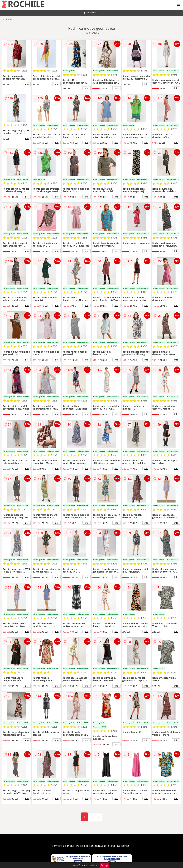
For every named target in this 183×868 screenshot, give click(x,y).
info (27, 84)
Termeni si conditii (63, 846)
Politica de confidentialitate (93, 846)
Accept (105, 865)
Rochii (9, 19)
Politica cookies (120, 846)
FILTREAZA (91, 13)
